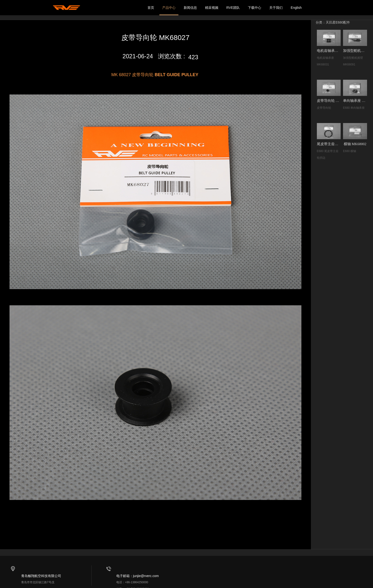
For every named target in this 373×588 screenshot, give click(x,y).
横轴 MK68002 (355, 144)
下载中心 (255, 8)
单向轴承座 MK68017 (355, 101)
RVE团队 (233, 8)
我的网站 (66, 8)
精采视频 (212, 8)
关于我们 (276, 8)
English (296, 8)
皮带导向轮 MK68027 (329, 101)
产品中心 (169, 8)
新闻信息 (190, 8)
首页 (151, 8)
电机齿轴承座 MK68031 (329, 51)
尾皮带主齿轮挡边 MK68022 (329, 144)
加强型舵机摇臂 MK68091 (355, 51)
